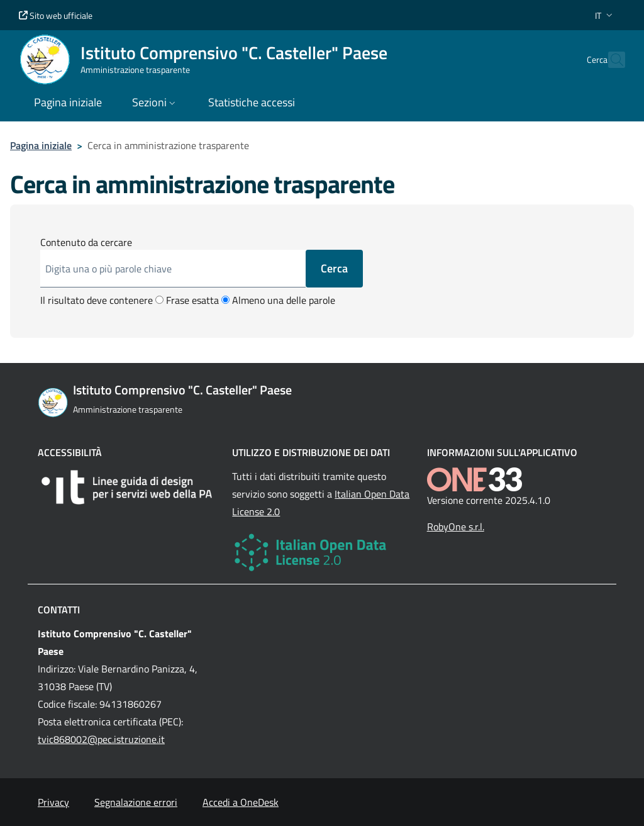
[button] (605, 15)
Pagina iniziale (41, 145)
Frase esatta (187, 300)
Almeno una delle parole (278, 300)
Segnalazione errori (136, 802)
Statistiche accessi (252, 102)
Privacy (53, 802)
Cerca (334, 268)
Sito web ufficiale (56, 15)
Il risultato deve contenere (97, 300)
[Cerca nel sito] (610, 60)
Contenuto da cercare (86, 242)
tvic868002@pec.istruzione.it (101, 739)
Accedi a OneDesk (241, 802)
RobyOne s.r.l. (456, 527)
